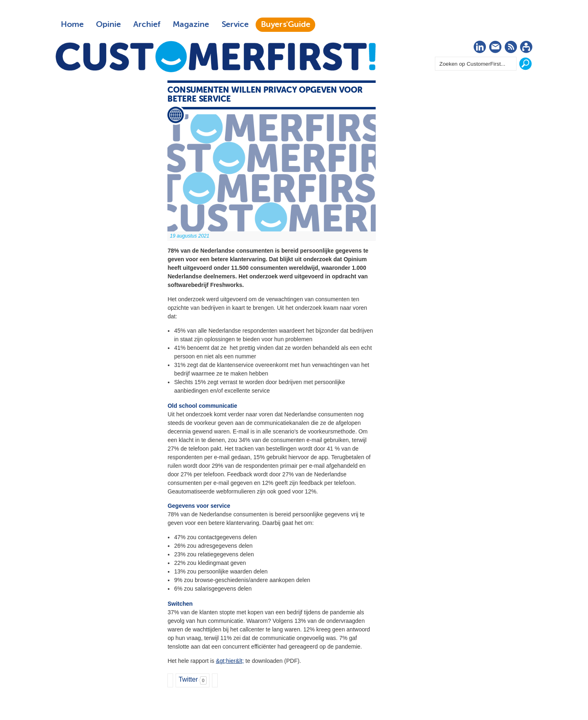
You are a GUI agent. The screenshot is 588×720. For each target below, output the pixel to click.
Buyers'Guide (286, 24)
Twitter (188, 679)
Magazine (191, 24)
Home (72, 24)
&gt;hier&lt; (230, 661)
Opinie (108, 24)
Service (235, 24)
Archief (147, 24)
